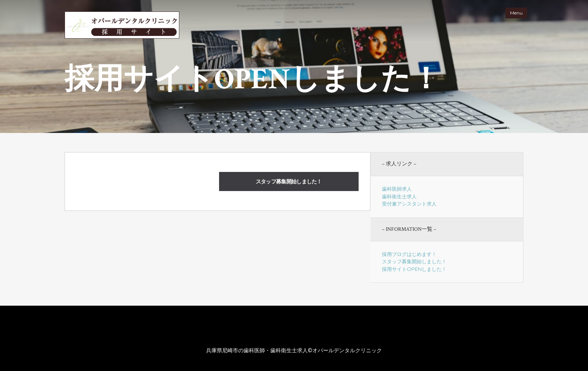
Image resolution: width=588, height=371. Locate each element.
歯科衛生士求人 (399, 196)
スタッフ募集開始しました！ (289, 181)
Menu (516, 13)
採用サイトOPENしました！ (414, 269)
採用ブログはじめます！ (409, 254)
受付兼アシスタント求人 (409, 204)
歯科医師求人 (397, 189)
